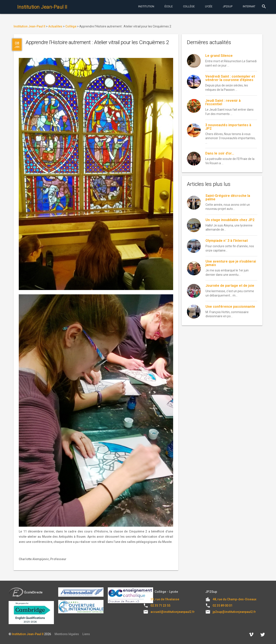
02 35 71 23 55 (160, 606)
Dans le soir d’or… (220, 153)
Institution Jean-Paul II (28, 634)
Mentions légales (67, 634)
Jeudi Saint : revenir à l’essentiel (223, 102)
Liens (86, 634)
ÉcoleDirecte (26, 592)
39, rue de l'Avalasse (165, 599)
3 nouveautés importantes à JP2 (228, 127)
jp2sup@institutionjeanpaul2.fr (234, 612)
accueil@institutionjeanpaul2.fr (173, 612)
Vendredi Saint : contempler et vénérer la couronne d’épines (230, 78)
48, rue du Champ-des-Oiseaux (234, 599)
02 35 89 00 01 (223, 606)
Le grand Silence (219, 56)
